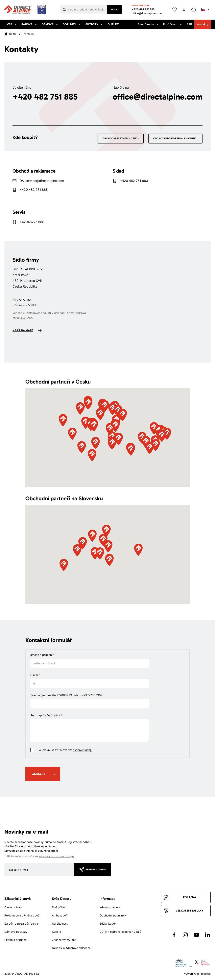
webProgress (202, 974)
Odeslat (38, 774)
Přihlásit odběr (96, 869)
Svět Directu (148, 24)
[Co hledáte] (87, 9)
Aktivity (94, 24)
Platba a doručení (16, 940)
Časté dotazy (13, 907)
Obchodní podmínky (113, 915)
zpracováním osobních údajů (56, 856)
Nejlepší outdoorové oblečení (71, 948)
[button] (110, 429)
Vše (12, 24)
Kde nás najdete (110, 907)
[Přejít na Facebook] (174, 935)
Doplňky (72, 24)
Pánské (29, 24)
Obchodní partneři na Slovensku (175, 138)
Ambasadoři (60, 915)
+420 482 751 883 (134, 181)
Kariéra (57, 932)
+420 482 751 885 (143, 9)
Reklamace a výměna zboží (22, 915)
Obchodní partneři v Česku (121, 138)
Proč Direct (172, 24)
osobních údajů (83, 750)
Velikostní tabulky (189, 911)
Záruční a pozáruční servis (21, 923)
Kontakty (203, 24)
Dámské (50, 24)
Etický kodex (108, 923)
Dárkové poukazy (16, 932)
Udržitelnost (60, 923)
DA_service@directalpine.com (42, 181)
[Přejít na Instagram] (185, 935)
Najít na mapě (23, 330)
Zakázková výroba (64, 940)
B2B (189, 24)
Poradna (190, 897)
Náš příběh (59, 907)
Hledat (115, 9)
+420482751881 (32, 222)
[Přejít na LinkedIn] (207, 935)
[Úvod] (12, 34)
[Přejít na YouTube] (196, 935)
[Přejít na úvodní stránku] (25, 10)
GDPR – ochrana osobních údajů (120, 932)
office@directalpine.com (147, 13)
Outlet (113, 24)
